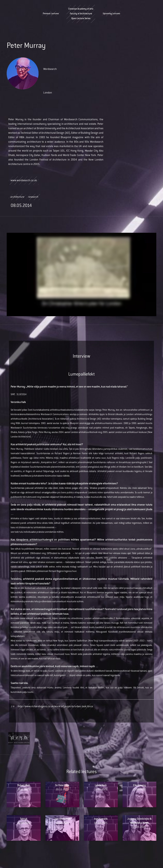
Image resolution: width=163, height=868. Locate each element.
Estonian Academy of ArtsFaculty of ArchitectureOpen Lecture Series (81, 14)
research (33, 197)
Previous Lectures (51, 14)
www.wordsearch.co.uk (24, 181)
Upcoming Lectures (112, 14)
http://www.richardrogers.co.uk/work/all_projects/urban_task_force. (55, 707)
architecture (17, 197)
